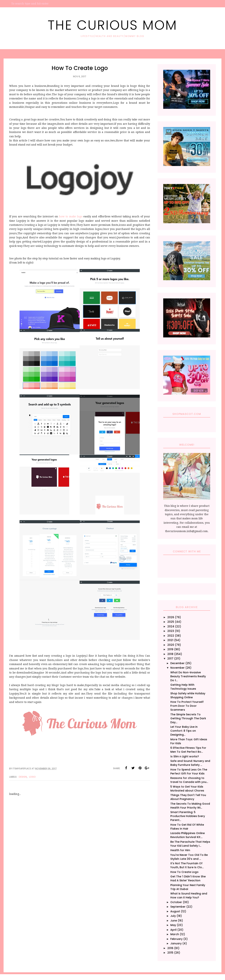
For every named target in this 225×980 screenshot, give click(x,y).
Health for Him (180, 850)
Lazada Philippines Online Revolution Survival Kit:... (188, 835)
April (173, 930)
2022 (171, 636)
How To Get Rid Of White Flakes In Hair (187, 827)
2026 (171, 617)
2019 (170, 649)
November (177, 668)
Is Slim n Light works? (185, 756)
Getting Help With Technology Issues (183, 687)
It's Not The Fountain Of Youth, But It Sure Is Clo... (187, 865)
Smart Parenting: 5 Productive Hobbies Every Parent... (188, 816)
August (175, 911)
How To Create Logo (184, 872)
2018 (170, 654)
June (174, 921)
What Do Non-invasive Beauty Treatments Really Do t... (188, 676)
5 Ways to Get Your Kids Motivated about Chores (187, 789)
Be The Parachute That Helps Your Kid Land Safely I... (190, 844)
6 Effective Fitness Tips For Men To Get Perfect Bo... (188, 750)
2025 (171, 622)
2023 (171, 631)
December (177, 663)
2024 (171, 626)
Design (23, 777)
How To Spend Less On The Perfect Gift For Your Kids (189, 772)
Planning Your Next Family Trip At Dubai (188, 887)
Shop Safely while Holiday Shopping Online (188, 695)
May (173, 925)
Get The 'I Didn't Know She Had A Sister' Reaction (188, 878)
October (176, 902)
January (176, 943)
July (173, 916)
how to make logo (71, 216)
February (176, 939)
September (178, 907)
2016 (170, 948)
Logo (32, 777)
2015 (170, 953)
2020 (171, 645)
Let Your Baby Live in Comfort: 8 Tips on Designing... (184, 731)
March (175, 934)
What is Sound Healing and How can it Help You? (189, 896)
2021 (170, 640)
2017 (170, 659)
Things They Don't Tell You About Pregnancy (188, 797)
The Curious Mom (112, 25)
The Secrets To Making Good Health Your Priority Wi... (190, 806)
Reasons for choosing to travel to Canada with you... (189, 780)
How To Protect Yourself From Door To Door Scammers (187, 706)
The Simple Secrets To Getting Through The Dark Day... (188, 718)
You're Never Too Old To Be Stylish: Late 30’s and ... (189, 857)
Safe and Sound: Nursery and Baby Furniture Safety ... (190, 763)
